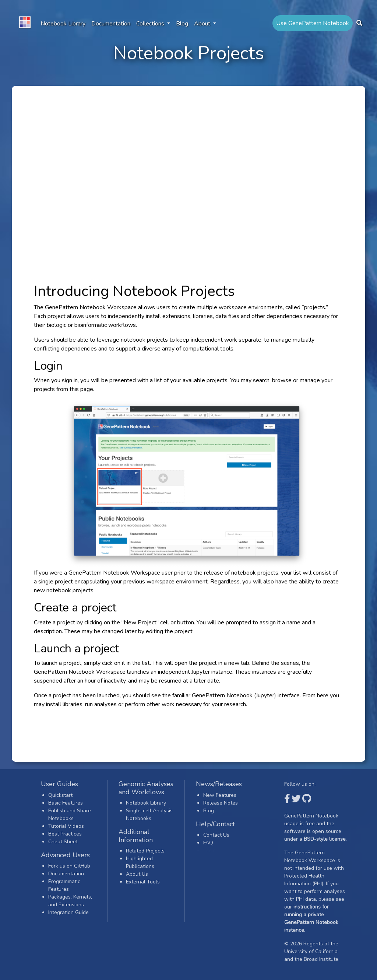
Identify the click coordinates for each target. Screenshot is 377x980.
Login (209, 850)
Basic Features (66, 803)
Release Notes (221, 803)
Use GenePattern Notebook (313, 23)
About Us (137, 874)
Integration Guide (68, 912)
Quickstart (60, 795)
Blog (182, 24)
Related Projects (145, 851)
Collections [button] (151, 24)
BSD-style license (325, 839)
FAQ (208, 843)
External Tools (143, 882)
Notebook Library (63, 24)
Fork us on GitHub (69, 866)
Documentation (111, 24)
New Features (220, 795)
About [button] (203, 24)
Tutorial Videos (66, 826)
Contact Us (216, 835)
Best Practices (65, 834)
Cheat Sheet (63, 842)
